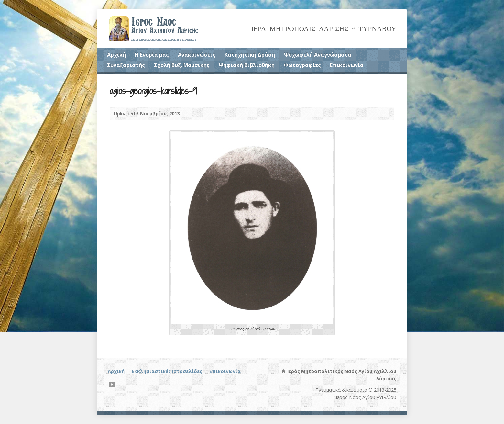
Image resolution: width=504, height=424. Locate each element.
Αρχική (116, 55)
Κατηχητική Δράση (250, 55)
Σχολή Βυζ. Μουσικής (182, 65)
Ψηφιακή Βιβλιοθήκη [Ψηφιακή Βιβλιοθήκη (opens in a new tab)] (247, 65)
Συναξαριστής (126, 65)
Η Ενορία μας (152, 55)
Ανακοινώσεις (197, 55)
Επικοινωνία (347, 65)
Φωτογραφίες (302, 65)
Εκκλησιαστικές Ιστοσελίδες (167, 371)
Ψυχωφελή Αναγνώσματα (318, 55)
